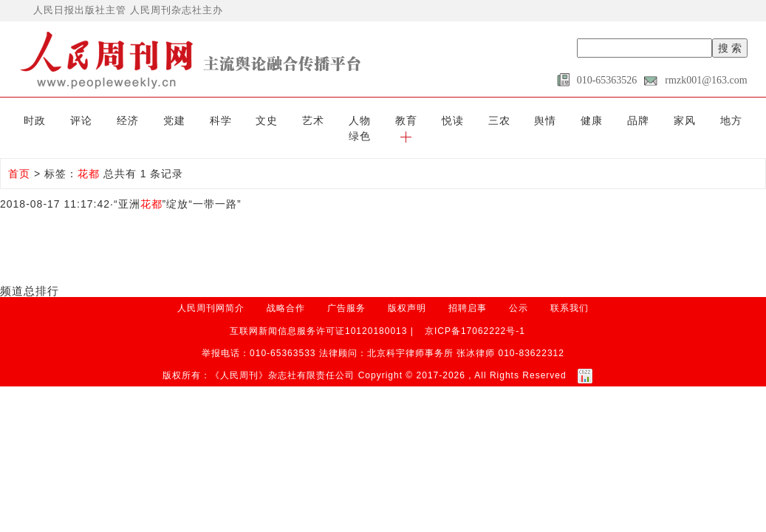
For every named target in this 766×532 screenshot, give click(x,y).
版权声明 (407, 292)
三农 (445, 120)
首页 (19, 157)
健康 (529, 120)
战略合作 (286, 292)
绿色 (696, 120)
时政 (29, 120)
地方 (654, 120)
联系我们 (570, 292)
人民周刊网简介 (211, 292)
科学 (195, 120)
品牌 (571, 120)
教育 (362, 120)
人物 (321, 120)
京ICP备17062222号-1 (475, 314)
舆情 (488, 120)
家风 (612, 120)
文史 (237, 120)
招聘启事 (468, 292)
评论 (70, 120)
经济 (112, 120)
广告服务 (346, 292)
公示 (519, 292)
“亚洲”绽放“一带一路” (178, 188)
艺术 (278, 120)
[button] (737, 120)
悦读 (404, 120)
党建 (154, 120)
